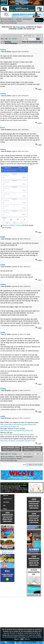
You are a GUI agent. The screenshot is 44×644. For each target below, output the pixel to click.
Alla (10, 39)
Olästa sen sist (7, 499)
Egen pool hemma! (7, 551)
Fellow (3, 50)
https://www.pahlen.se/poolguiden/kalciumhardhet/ (17, 431)
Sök (4, 506)
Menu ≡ (39, 20)
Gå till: (24, 465)
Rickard (19, 21)
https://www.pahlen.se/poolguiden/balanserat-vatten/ (17, 435)
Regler (5, 509)
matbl (3, 237)
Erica (3, 128)
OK (22, 639)
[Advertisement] (34, 603)
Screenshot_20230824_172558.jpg (11, 225)
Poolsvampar (21, 27)
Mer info (27, 639)
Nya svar (6, 495)
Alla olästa (6, 502)
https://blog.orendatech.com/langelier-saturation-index (18, 441)
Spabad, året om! (7, 553)
